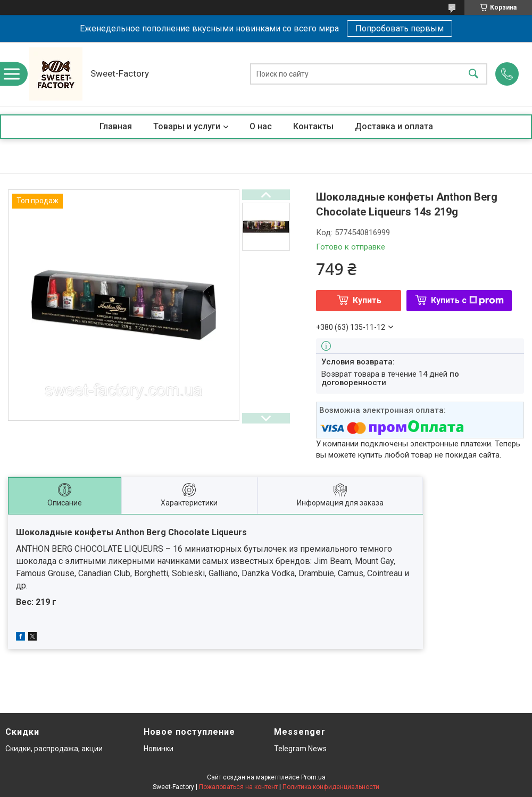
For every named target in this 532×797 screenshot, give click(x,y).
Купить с (467, 300)
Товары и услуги (187, 126)
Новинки (159, 749)
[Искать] (473, 74)
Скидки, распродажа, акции (54, 749)
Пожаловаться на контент (238, 787)
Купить (367, 300)
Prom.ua (313, 777)
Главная (116, 126)
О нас (261, 126)
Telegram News (300, 749)
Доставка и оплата (394, 126)
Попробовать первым (400, 28)
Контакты (313, 126)
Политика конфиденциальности (331, 787)
